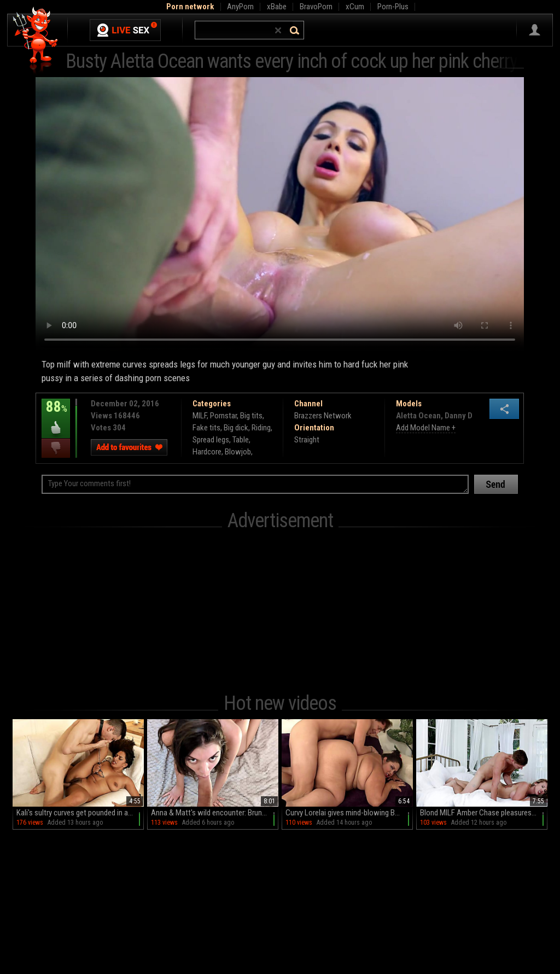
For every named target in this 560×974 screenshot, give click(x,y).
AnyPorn (240, 7)
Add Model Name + (426, 428)
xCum (355, 7)
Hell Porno (36, 41)
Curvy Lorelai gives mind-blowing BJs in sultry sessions (349, 813)
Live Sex (125, 30)
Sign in (535, 30)
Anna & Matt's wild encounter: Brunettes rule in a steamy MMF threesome (215, 813)
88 (56, 415)
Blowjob (238, 452)
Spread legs (211, 440)
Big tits (251, 416)
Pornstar (223, 416)
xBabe (277, 7)
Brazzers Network (323, 416)
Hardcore (207, 452)
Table (241, 440)
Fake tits (206, 428)
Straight (307, 440)
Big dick (236, 428)
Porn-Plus (393, 7)
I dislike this (56, 448)
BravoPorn (316, 7)
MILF (200, 416)
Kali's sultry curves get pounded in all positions (80, 813)
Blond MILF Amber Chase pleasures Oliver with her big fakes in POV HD (484, 813)
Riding (261, 428)
